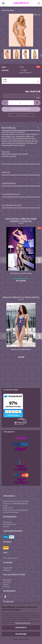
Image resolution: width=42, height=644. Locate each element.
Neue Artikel (8, 568)
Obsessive (37, 15)
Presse (6, 527)
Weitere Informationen (21, 640)
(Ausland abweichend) (25, 73)
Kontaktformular (9, 524)
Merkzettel (7, 580)
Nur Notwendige (21, 634)
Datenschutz (8, 508)
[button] (39, 260)
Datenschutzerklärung (23, 623)
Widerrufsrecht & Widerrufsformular (16, 501)
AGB (5, 506)
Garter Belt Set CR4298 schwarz (21, 273)
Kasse (6, 584)
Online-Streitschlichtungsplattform (16, 510)
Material (6, 172)
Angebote (7, 570)
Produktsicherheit (11, 194)
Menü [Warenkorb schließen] (3, 3)
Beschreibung (8, 128)
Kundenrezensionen (12, 205)
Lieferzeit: (5, 70)
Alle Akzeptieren (21, 628)
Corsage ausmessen (11, 558)
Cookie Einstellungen (11, 512)
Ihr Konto (7, 582)
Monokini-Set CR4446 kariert (21, 349)
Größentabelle (9, 183)
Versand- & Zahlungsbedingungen (15, 504)
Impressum (8, 522)
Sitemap (7, 587)
